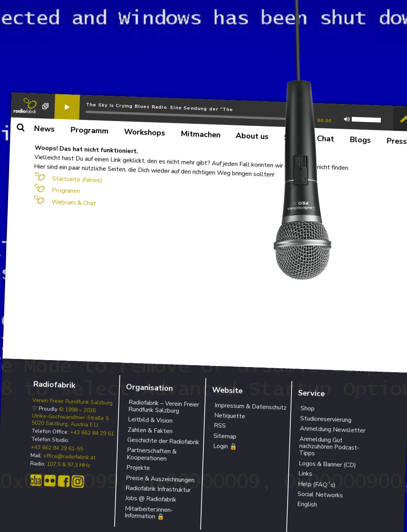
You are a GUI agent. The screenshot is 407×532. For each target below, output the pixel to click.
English (307, 504)
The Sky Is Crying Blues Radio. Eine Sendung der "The (160, 107)
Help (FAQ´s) (317, 484)
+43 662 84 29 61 (92, 433)
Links (305, 474)
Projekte (138, 468)
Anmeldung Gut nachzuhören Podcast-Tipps (329, 446)
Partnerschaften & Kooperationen (152, 454)
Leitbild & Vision (150, 420)
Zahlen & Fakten (150, 430)
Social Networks (320, 495)
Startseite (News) (77, 179)
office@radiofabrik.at (70, 457)
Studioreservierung (326, 419)
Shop (308, 408)
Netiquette (230, 416)
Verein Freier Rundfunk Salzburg (73, 401)
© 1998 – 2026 (78, 410)
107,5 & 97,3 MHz (69, 465)
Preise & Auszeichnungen (160, 479)
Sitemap (225, 436)
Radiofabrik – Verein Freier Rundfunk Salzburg (164, 406)
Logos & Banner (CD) (327, 464)
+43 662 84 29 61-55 (57, 448)
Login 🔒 (225, 446)
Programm (66, 191)
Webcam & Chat (74, 203)
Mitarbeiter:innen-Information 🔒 (149, 513)
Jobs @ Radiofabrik (151, 499)
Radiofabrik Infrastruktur (158, 489)
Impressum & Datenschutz (251, 406)
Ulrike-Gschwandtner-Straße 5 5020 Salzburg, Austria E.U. (70, 420)
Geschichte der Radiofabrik (163, 441)
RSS (220, 425)
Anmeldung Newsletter (333, 430)
